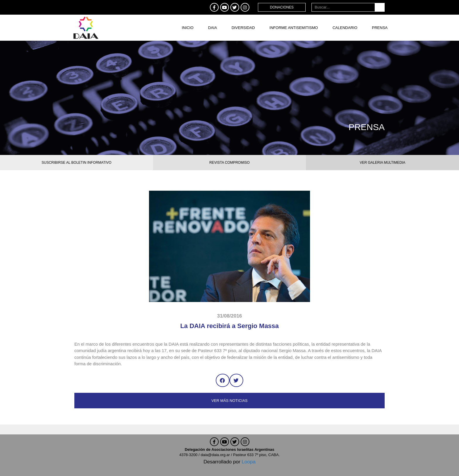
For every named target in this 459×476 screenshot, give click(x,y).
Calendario (345, 28)
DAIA (213, 28)
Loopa (249, 462)
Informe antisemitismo (294, 28)
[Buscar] (380, 7)
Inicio (188, 28)
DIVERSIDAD (243, 28)
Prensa (380, 28)
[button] (223, 380)
